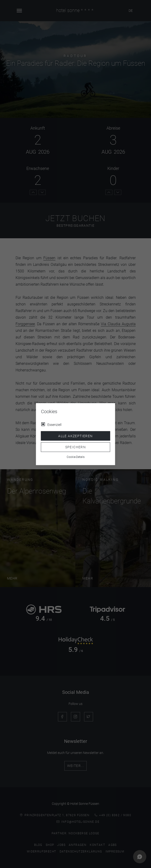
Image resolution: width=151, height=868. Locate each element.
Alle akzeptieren (75, 436)
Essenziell (54, 424)
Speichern (76, 447)
